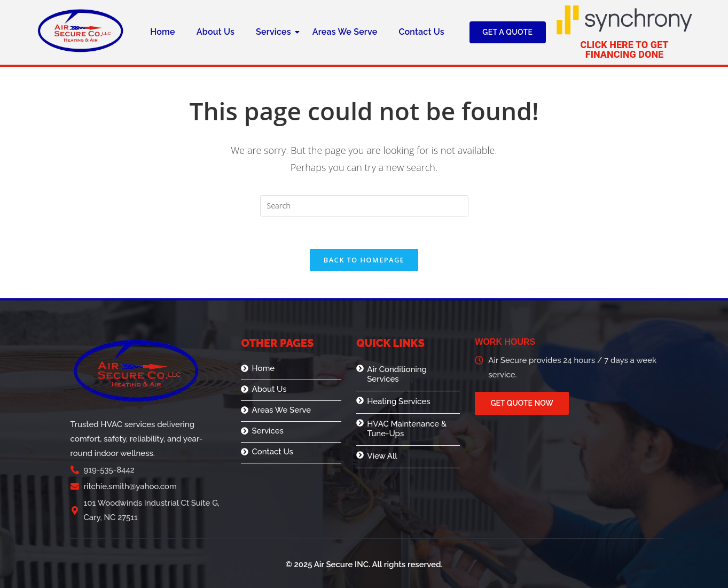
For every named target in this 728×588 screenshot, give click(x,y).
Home (163, 32)
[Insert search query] (364, 206)
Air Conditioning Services (397, 374)
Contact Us (421, 32)
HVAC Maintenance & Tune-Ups (407, 429)
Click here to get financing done (625, 49)
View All (382, 456)
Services (276, 32)
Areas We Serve (345, 32)
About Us (216, 32)
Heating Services (398, 401)
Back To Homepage (364, 260)
